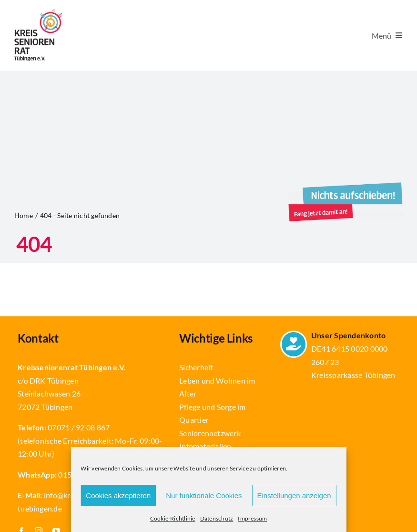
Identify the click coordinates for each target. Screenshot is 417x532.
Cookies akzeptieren (118, 495)
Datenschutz (217, 518)
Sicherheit (196, 367)
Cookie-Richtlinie (173, 518)
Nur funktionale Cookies (204, 495)
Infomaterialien (205, 446)
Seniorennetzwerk (210, 433)
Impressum (252, 518)
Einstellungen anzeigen (294, 495)
